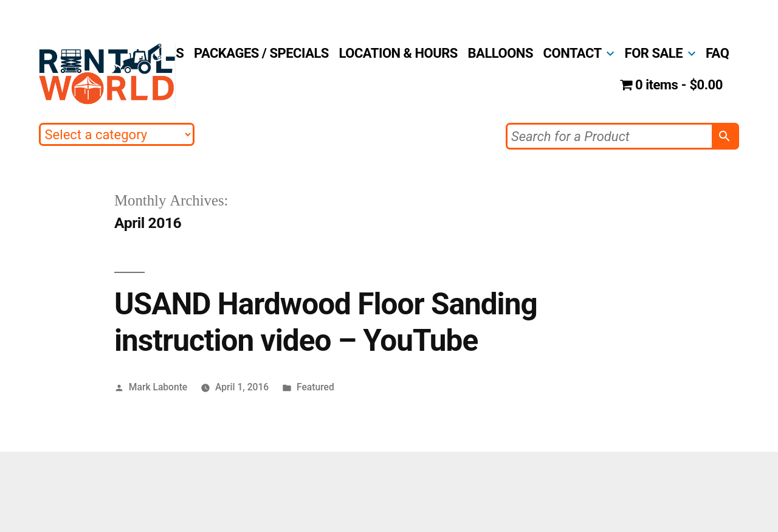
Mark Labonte (158, 387)
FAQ (717, 53)
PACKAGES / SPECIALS (261, 53)
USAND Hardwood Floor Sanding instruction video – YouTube (326, 322)
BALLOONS (501, 53)
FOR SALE (654, 53)
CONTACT (573, 53)
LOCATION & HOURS (398, 53)
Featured (315, 387)
